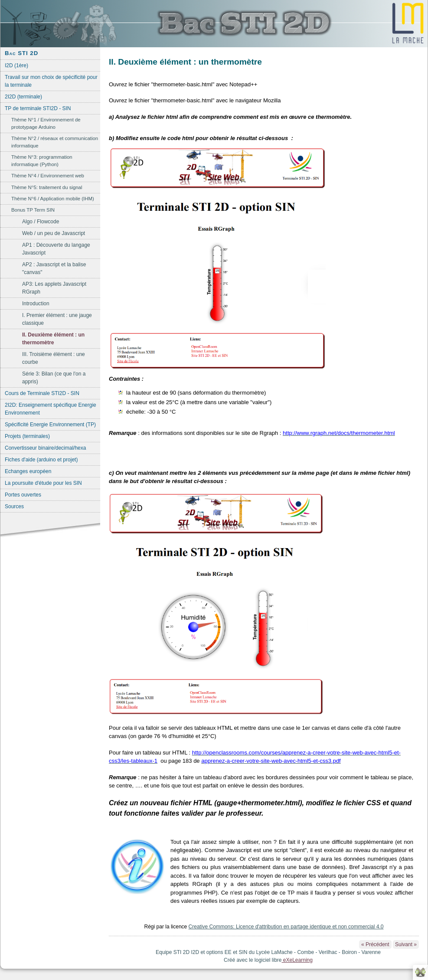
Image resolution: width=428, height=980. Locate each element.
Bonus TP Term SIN (33, 210)
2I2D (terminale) (23, 97)
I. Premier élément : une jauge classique (57, 319)
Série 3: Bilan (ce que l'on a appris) (54, 378)
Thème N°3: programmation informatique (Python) (42, 161)
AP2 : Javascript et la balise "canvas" (54, 268)
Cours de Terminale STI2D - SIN (42, 393)
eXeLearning (297, 960)
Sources (14, 506)
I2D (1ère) (16, 65)
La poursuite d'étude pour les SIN (43, 483)
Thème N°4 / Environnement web (48, 176)
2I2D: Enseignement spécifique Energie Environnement (51, 409)
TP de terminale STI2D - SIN (38, 108)
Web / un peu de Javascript (54, 233)
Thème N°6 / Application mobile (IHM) (53, 199)
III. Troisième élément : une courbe (54, 358)
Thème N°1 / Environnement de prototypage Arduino (46, 123)
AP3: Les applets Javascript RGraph (54, 288)
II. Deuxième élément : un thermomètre (53, 339)
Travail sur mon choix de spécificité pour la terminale (51, 81)
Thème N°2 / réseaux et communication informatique (55, 142)
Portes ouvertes (23, 495)
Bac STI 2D (21, 53)
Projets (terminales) (27, 436)
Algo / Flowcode (41, 222)
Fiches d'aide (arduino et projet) (41, 460)
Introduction (36, 304)
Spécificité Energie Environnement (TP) (50, 425)
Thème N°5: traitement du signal (47, 187)
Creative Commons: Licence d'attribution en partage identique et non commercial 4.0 (286, 927)
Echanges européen (28, 471)
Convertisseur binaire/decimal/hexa (45, 448)
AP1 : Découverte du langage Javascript (56, 249)
